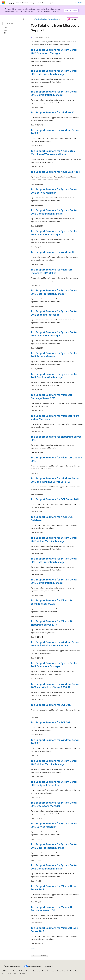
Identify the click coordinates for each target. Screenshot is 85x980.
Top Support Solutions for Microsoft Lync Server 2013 (54, 888)
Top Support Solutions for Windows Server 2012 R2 (55, 132)
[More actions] (81, 19)
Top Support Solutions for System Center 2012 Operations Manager (54, 51)
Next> (33, 948)
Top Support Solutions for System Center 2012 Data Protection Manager (54, 72)
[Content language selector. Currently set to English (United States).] (12, 966)
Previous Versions (18, 971)
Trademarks (6, 974)
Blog (28, 971)
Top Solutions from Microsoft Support (47, 19)
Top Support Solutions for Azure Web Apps (55, 172)
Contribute (36, 971)
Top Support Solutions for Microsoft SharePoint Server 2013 (51, 623)
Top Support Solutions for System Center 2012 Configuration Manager (54, 93)
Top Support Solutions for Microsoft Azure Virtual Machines (55, 417)
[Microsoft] (4, 3)
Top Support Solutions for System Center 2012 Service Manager (54, 191)
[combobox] (14, 23)
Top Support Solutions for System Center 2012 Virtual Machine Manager (54, 539)
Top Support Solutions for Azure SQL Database (52, 518)
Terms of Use (74, 971)
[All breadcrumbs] (33, 19)
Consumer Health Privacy (58, 971)
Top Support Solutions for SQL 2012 (51, 705)
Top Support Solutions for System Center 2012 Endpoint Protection (54, 313)
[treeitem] (14, 27)
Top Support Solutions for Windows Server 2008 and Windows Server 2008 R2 (55, 685)
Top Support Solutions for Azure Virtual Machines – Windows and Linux (53, 152)
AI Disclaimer (7, 971)
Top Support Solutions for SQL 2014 (51, 722)
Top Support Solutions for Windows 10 (53, 112)
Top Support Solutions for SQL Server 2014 (55, 499)
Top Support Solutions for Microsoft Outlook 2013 (56, 459)
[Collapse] (23, 19)
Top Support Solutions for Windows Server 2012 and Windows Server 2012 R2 (55, 480)
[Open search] (75, 3)
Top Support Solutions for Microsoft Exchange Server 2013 (51, 396)
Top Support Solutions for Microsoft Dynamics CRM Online (51, 271)
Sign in (80, 3)
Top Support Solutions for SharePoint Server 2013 (56, 438)
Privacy (44, 971)
